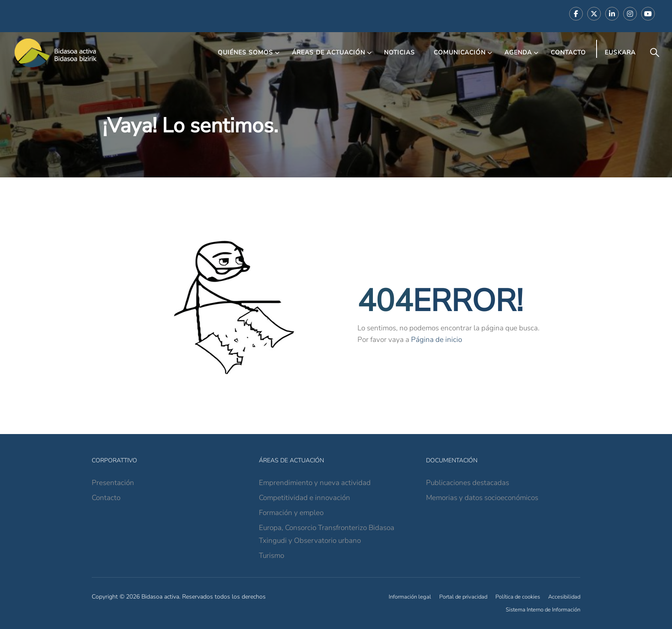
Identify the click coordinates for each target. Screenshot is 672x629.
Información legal (410, 597)
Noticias (399, 52)
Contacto (568, 52)
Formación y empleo (291, 513)
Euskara (620, 52)
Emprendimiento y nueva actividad (315, 483)
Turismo (271, 556)
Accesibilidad (564, 597)
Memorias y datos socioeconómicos (482, 498)
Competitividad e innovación (304, 498)
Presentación (113, 483)
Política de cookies (518, 597)
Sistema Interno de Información (543, 610)
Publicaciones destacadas (468, 483)
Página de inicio (436, 340)
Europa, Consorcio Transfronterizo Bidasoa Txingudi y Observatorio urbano (327, 534)
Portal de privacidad (463, 597)
